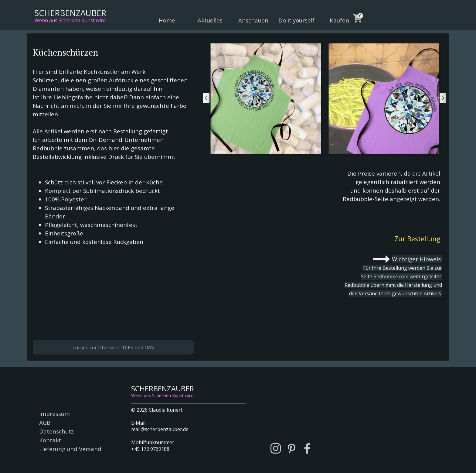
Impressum (54, 414)
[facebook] (307, 448)
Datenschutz (56, 431)
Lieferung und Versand (70, 449)
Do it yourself (296, 20)
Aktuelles (210, 20)
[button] (265, 98)
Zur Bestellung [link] (417, 239)
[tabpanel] (113, 180)
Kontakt (50, 440)
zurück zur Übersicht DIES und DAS (113, 348)
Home (167, 20)
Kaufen (339, 20)
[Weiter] (443, 98)
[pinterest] (291, 448)
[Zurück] (206, 98)
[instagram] (276, 448)
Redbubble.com (391, 276)
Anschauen (253, 20)
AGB (45, 422)
